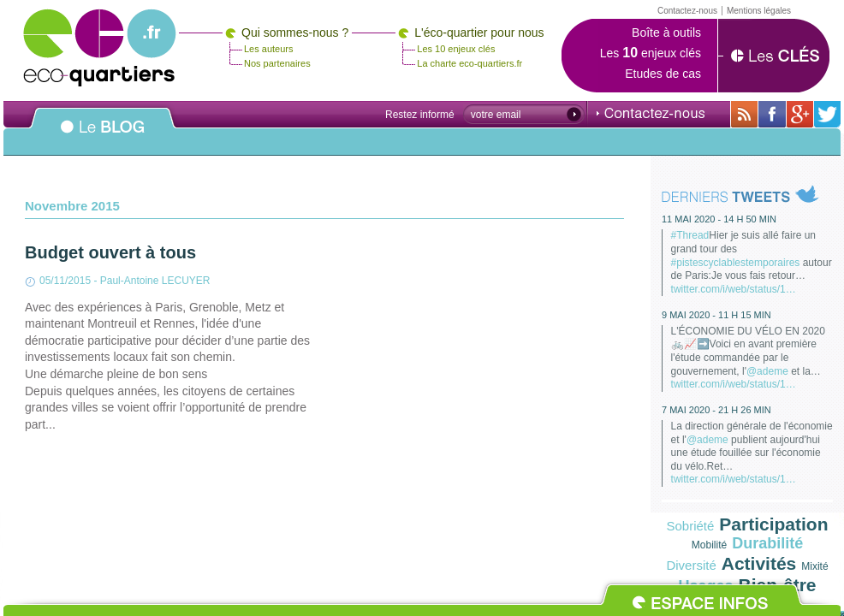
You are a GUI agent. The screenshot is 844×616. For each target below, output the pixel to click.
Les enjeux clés (651, 53)
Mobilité (709, 545)
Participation (773, 524)
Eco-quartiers (100, 47)
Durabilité (767, 543)
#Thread (690, 235)
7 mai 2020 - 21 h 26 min (716, 410)
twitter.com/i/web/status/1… (734, 289)
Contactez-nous (651, 113)
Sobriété (690, 526)
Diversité (691, 565)
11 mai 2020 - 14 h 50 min (719, 219)
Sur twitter (827, 114)
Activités (759, 563)
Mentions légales (759, 11)
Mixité (814, 566)
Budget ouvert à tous (110, 252)
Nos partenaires (277, 63)
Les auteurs (268, 49)
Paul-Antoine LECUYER (155, 281)
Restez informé (420, 115)
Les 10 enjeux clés (456, 49)
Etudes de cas (663, 74)
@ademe (767, 371)
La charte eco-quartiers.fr (470, 63)
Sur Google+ (800, 114)
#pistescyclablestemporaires (736, 263)
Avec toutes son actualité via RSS (744, 114)
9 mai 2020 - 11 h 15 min (716, 315)
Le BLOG (103, 136)
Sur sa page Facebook (772, 114)
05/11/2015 (65, 281)
